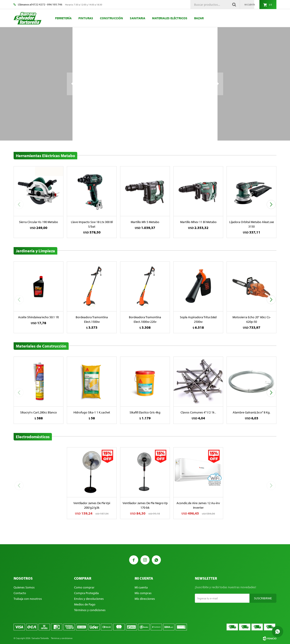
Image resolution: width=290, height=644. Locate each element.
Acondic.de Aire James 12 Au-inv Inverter (198, 505)
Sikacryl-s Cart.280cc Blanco (39, 412)
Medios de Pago (85, 604)
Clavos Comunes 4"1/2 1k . (198, 412)
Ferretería (63, 18)
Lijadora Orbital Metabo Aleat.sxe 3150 (252, 224)
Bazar (199, 18)
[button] (271, 204)
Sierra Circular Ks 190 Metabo (39, 222)
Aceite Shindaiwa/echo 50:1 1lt (39, 317)
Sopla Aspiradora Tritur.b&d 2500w (198, 319)
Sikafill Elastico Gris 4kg (145, 412)
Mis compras (143, 593)
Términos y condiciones (90, 610)
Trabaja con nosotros (28, 599)
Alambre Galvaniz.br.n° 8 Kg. (251, 412)
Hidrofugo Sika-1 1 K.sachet (92, 412)
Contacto (20, 593)
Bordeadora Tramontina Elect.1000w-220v (145, 319)
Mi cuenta (141, 587)
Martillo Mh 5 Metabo (145, 222)
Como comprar (84, 587)
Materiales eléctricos (170, 18)
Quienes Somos (24, 587)
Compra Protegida (86, 593)
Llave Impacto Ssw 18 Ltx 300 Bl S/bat (92, 224)
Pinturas (86, 18)
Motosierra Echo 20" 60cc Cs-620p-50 (252, 319)
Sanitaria (138, 18)
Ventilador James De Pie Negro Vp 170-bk (145, 505)
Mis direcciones (145, 599)
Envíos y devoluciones (89, 599)
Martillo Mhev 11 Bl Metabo (198, 222)
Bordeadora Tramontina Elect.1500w (92, 319)
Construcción (111, 18)
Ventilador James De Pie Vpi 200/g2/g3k (92, 505)
